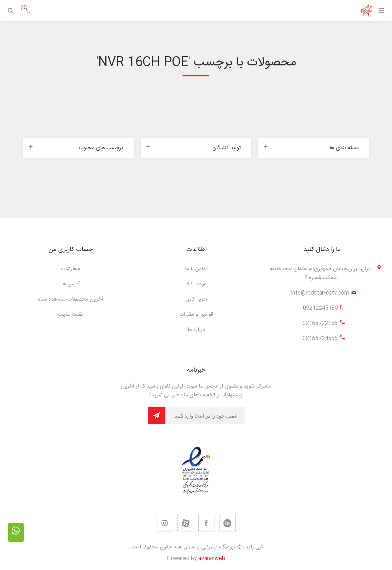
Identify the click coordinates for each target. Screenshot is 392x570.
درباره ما (196, 330)
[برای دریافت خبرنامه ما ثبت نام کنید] (205, 415)
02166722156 (320, 323)
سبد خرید (24, 8)
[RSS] (165, 523)
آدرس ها (71, 284)
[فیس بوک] (207, 523)
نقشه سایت (71, 315)
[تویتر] (227, 523)
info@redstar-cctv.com (320, 293)
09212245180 (320, 308)
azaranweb (212, 559)
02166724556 (320, 339)
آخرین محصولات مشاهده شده (71, 299)
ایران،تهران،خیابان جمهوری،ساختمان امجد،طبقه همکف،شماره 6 (321, 273)
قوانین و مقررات (196, 315)
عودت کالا (196, 284)
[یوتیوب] (186, 523)
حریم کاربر (196, 299)
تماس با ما (196, 269)
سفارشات (71, 269)
